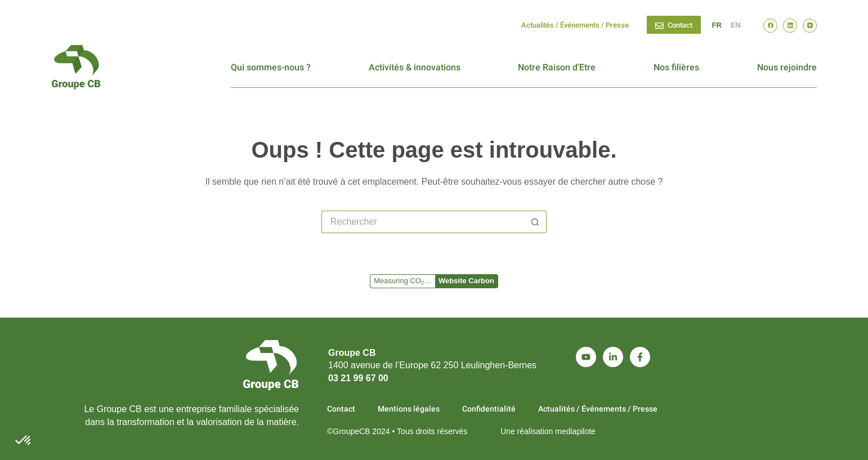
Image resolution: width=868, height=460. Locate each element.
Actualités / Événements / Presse (575, 25)
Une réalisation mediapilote (548, 431)
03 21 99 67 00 (358, 378)
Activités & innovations (415, 67)
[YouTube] (810, 26)
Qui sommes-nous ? (271, 67)
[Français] (717, 25)
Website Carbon (466, 281)
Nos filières (676, 67)
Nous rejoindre (787, 67)
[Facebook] (770, 26)
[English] (736, 25)
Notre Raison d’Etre (557, 67)
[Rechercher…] (423, 222)
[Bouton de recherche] (535, 222)
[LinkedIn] (790, 26)
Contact (674, 25)
